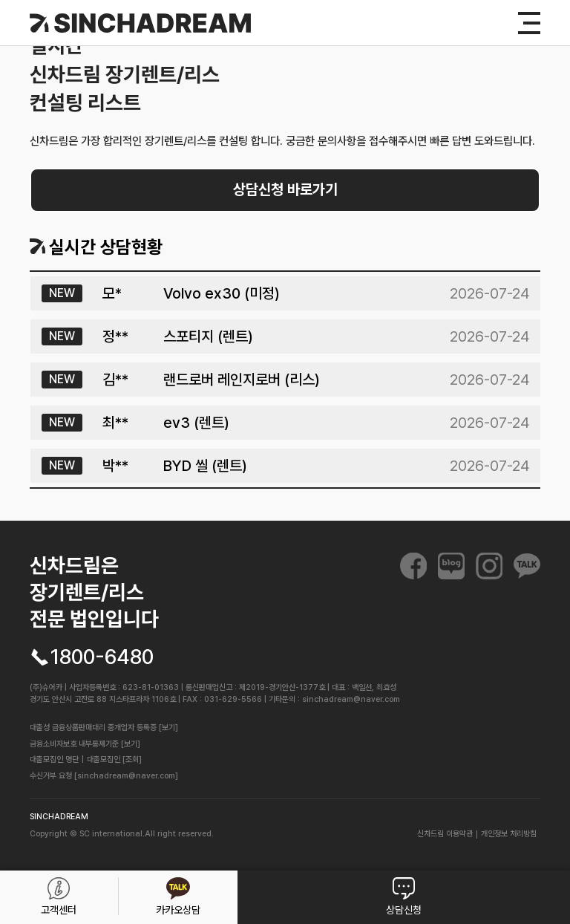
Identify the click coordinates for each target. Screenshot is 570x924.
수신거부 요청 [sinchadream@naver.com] (104, 776)
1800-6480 (102, 657)
